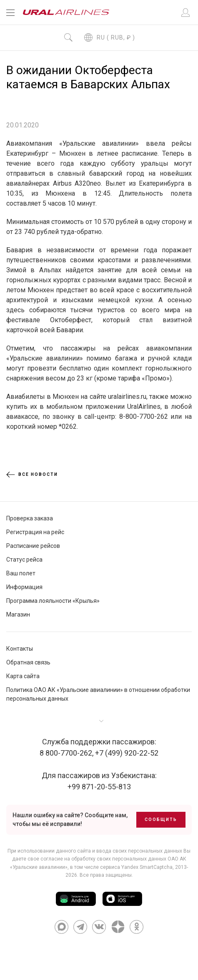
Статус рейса (24, 560)
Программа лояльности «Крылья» (53, 601)
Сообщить (161, 820)
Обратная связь (28, 662)
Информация (24, 587)
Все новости (32, 475)
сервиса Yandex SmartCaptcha (136, 867)
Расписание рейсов (33, 546)
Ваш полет (21, 573)
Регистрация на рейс (35, 532)
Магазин (18, 614)
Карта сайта (23, 676)
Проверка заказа (30, 518)
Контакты (20, 649)
